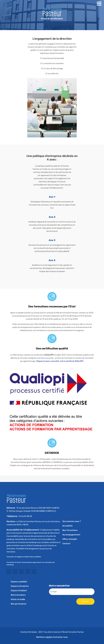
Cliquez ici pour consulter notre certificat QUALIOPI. (60, 361)
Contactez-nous (60, 637)
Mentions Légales (44, 637)
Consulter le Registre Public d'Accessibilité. (24, 557)
